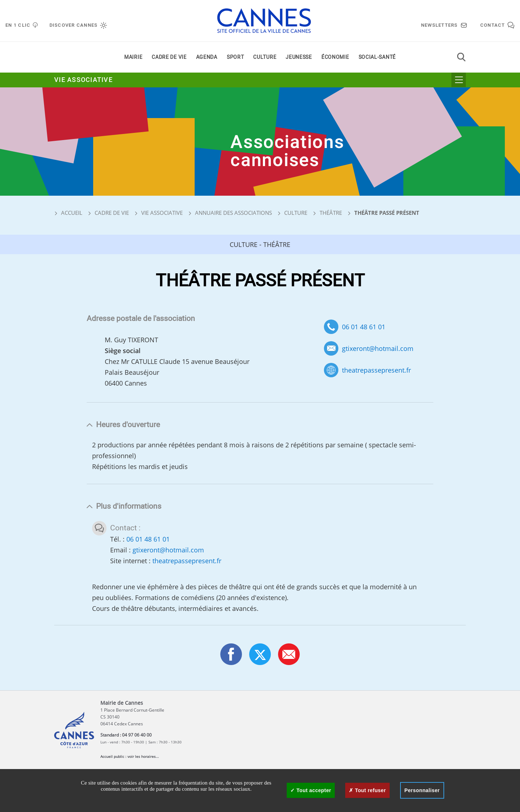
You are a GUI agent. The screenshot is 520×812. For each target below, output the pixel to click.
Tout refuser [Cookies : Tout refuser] (367, 790)
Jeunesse (299, 57)
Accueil (68, 213)
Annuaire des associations (233, 213)
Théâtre (331, 213)
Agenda (207, 57)
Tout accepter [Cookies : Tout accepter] (311, 790)
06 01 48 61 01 (364, 327)
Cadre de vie (169, 57)
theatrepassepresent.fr (376, 370)
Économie (335, 57)
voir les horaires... (143, 756)
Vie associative (83, 80)
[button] (289, 654)
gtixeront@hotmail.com (378, 349)
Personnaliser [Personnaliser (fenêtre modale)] (422, 790)
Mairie (133, 57)
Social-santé (377, 57)
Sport (235, 57)
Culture (265, 57)
